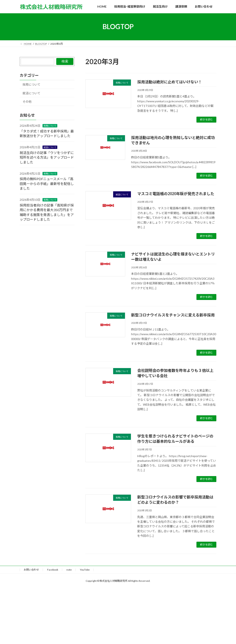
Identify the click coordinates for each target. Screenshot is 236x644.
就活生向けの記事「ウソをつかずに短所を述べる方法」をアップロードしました (47, 157)
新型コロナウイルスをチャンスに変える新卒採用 (173, 315)
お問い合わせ (31, 570)
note (69, 570)
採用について (32, 84)
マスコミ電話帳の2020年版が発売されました (176, 194)
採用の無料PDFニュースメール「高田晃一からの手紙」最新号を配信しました (47, 184)
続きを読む (206, 119)
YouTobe (85, 570)
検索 (65, 61)
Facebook (53, 570)
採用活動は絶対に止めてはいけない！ (170, 82)
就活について (32, 93)
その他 (27, 102)
